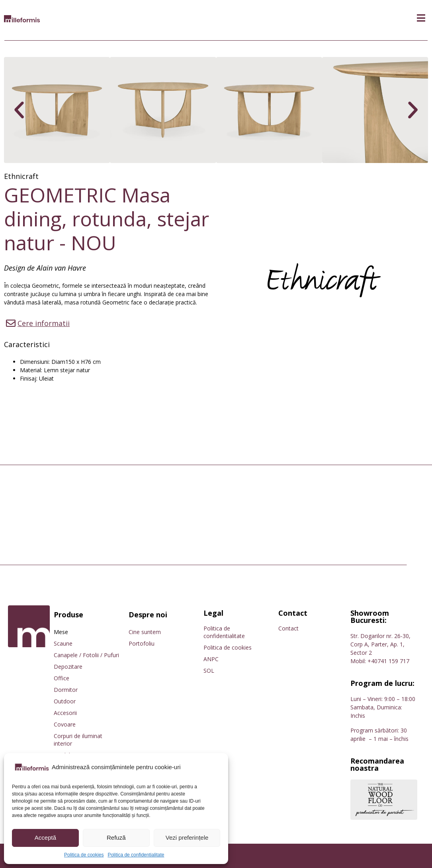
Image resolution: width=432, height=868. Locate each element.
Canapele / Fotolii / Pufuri (86, 655)
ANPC (211, 659)
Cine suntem (145, 632)
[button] (421, 18)
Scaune (63, 643)
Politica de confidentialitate (136, 855)
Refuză (116, 838)
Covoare (65, 724)
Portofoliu (142, 643)
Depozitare (68, 667)
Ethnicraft (21, 176)
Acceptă (45, 838)
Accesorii (65, 713)
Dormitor (66, 690)
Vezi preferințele (187, 838)
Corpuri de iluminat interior (78, 740)
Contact (288, 628)
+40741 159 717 (388, 661)
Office (62, 678)
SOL (209, 671)
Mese (61, 632)
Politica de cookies (84, 855)
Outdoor (65, 701)
